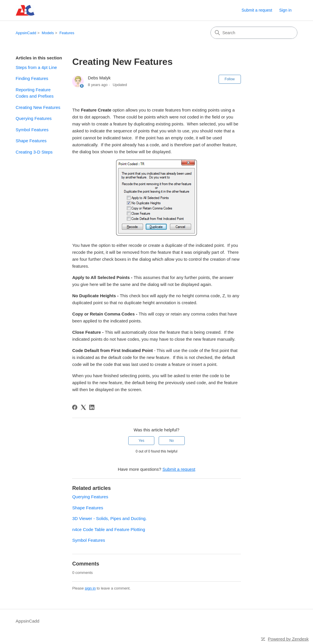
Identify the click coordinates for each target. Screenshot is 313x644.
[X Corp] (83, 407)
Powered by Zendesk (288, 639)
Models (48, 33)
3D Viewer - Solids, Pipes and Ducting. (109, 518)
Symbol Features (32, 130)
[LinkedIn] (92, 407)
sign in (90, 588)
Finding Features (32, 78)
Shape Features (31, 141)
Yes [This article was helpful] (142, 441)
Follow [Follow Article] (230, 79)
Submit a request (257, 10)
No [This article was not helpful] (172, 441)
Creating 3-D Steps (34, 152)
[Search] (254, 33)
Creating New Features (38, 107)
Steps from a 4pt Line (36, 67)
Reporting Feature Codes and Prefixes (35, 93)
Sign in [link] (285, 10)
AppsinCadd (26, 33)
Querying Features (34, 118)
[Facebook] (75, 407)
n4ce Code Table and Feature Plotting (109, 529)
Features (67, 33)
